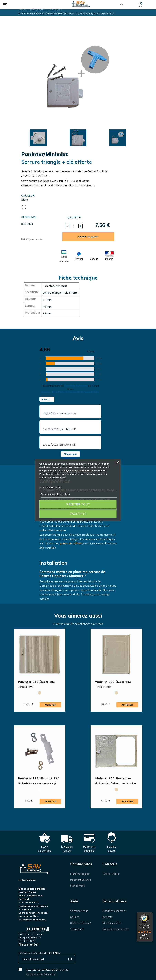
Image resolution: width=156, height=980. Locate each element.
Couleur (28, 196)
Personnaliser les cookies (55, 494)
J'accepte (78, 514)
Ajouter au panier (88, 237)
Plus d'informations (50, 488)
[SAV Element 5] (81, 5)
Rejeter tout (78, 504)
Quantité (74, 218)
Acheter (51, 705)
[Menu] (150, 914)
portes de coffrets (71, 543)
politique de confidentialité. (41, 975)
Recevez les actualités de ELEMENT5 (39, 953)
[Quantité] (74, 226)
